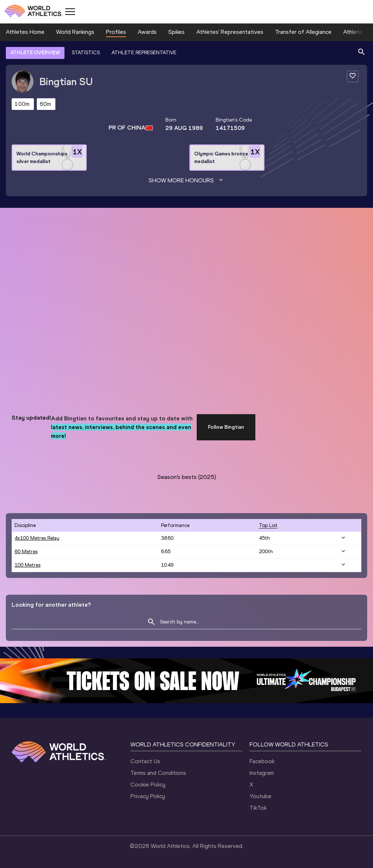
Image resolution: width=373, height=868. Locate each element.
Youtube (260, 796)
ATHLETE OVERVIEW (35, 53)
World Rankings (75, 32)
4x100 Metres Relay (37, 538)
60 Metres (26, 552)
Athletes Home (25, 32)
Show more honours (186, 181)
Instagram (262, 773)
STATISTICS (86, 53)
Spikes (176, 32)
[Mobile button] (70, 12)
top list (268, 525)
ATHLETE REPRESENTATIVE (144, 53)
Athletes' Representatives (230, 32)
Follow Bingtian (226, 427)
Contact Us (145, 761)
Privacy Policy (148, 796)
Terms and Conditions (158, 773)
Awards (147, 32)
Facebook (262, 761)
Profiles (116, 32)
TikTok (258, 808)
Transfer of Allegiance (303, 32)
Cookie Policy (148, 784)
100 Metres (28, 565)
